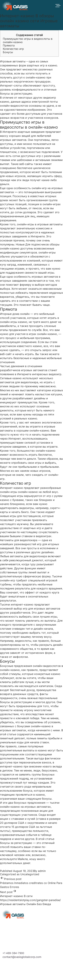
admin (42, 871)
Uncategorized (30, 874)
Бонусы (8, 52)
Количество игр (13, 49)
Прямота (9, 45)
